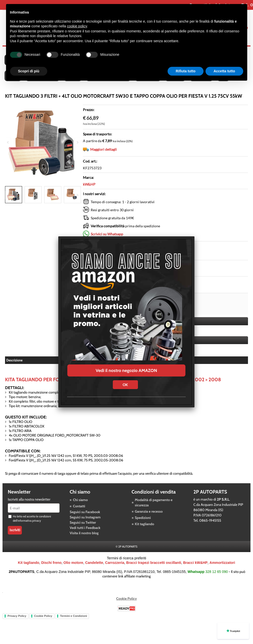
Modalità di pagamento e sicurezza (154, 502)
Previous (8, 195)
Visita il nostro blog (84, 533)
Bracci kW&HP (195, 563)
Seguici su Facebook (85, 512)
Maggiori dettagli (104, 149)
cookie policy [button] (77, 26)
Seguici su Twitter (83, 522)
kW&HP (89, 184)
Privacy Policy (17, 616)
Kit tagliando (145, 524)
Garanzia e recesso (149, 511)
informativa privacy (29, 521)
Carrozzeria (115, 563)
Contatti (79, 506)
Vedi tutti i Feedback (85, 528)
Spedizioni (143, 518)
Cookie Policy (127, 599)
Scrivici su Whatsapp (107, 234)
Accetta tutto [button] (224, 71)
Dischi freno (51, 563)
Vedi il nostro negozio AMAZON (126, 370)
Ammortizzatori (222, 563)
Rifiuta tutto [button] (186, 71)
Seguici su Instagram (85, 517)
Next (77, 195)
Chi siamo (80, 500)
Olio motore (73, 563)
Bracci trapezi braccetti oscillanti (154, 563)
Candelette (94, 563)
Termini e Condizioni (73, 616)
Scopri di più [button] (29, 71)
